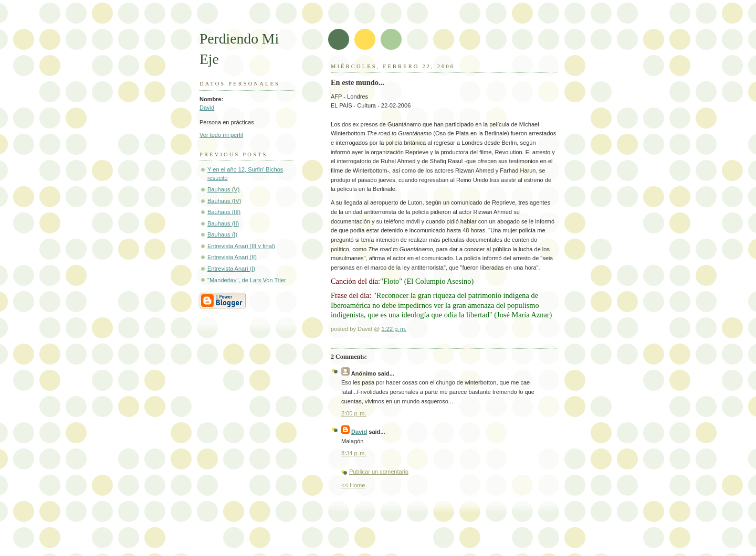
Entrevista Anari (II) (232, 257)
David (207, 108)
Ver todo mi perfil (221, 135)
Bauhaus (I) (222, 234)
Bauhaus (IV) (224, 201)
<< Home (353, 485)
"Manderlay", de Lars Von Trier (247, 280)
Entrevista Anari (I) (231, 269)
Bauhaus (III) (224, 212)
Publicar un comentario (379, 472)
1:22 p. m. (394, 329)
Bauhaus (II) (223, 223)
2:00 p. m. (354, 413)
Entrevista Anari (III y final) (241, 246)
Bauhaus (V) (223, 189)
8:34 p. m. (354, 453)
